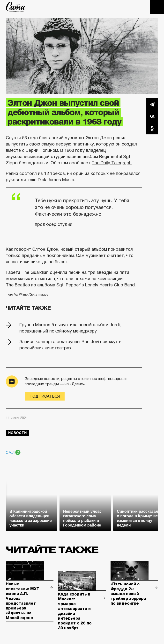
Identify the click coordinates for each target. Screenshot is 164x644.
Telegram (152, 104)
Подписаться (45, 396)
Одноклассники (152, 128)
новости (17, 433)
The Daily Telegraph (112, 163)
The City (16, 7)
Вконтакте (152, 116)
